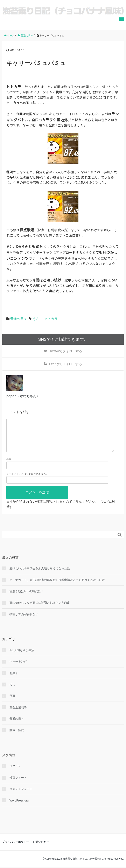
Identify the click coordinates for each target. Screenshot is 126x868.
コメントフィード (21, 796)
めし (12, 691)
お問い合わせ (41, 848)
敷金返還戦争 (18, 714)
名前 (9, 466)
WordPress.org (19, 807)
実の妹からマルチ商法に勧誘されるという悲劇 (40, 609)
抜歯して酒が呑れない (24, 621)
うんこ (38, 319)
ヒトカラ (51, 319)
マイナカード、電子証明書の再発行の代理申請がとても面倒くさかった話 (57, 587)
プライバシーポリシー (15, 848)
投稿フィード (18, 784)
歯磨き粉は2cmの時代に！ (27, 598)
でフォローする (66, 351)
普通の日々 (19, 319)
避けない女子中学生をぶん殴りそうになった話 (40, 575)
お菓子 (14, 680)
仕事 (12, 702)
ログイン (15, 773)
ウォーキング (18, 668)
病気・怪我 (17, 737)
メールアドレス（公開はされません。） (29, 481)
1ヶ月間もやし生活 (22, 657)
